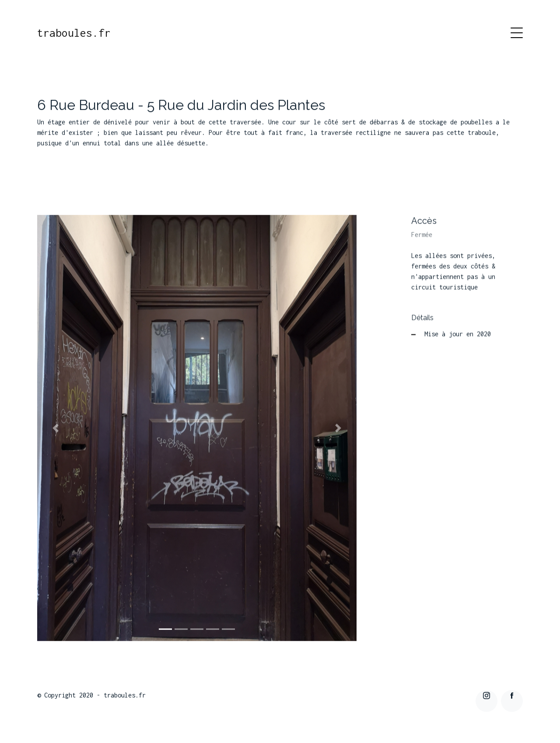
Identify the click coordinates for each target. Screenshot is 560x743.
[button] (56, 429)
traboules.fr (74, 33)
